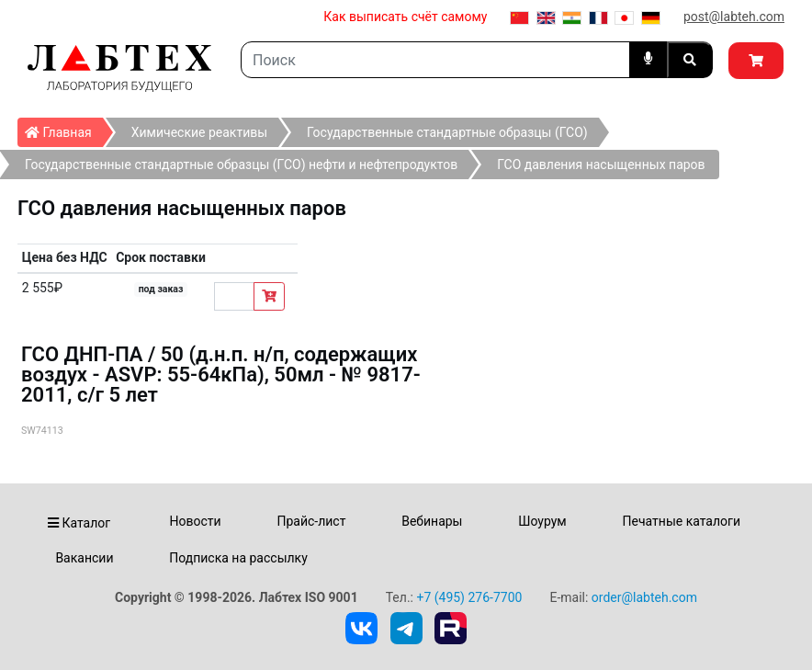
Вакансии (84, 558)
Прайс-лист (311, 521)
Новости (196, 521)
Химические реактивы (199, 132)
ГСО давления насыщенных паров (601, 165)
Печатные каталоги (682, 521)
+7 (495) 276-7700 (469, 597)
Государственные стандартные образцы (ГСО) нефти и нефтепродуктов (241, 165)
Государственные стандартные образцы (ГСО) (447, 132)
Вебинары (432, 521)
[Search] (435, 60)
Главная (64, 129)
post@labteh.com (734, 17)
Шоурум (542, 521)
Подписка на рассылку (238, 558)
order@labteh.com (644, 597)
